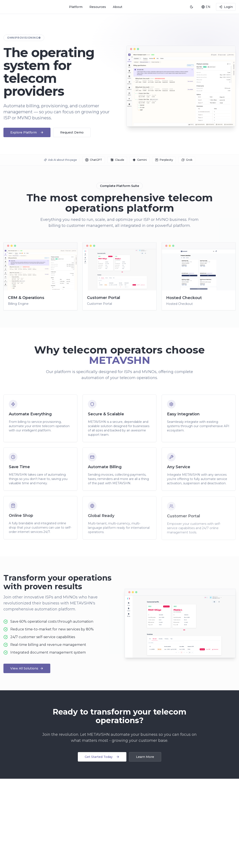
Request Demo (72, 132)
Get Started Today (102, 757)
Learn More (145, 757)
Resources (98, 7)
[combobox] (206, 7)
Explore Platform (27, 132)
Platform (76, 7)
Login (226, 7)
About (118, 7)
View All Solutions (27, 668)
